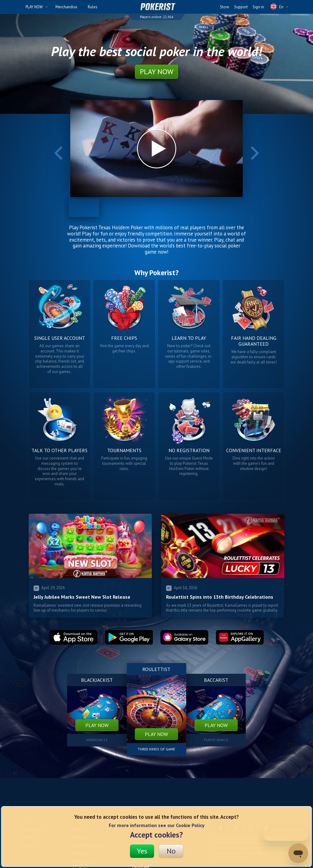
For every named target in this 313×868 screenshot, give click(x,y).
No (171, 851)
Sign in (258, 7)
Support (241, 7)
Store (225, 7)
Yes (142, 851)
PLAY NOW (37, 7)
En (279, 6)
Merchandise (66, 7)
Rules (93, 7)
